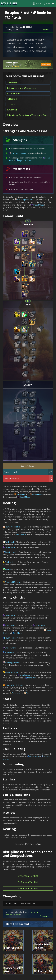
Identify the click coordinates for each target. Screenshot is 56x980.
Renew (8, 569)
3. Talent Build (14, 93)
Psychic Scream (25, 160)
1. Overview (12, 83)
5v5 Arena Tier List (28, 888)
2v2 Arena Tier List (28, 876)
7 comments (45, 29)
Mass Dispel (10, 625)
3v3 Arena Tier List (28, 882)
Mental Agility (37, 494)
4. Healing (12, 99)
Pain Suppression (19, 153)
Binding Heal (10, 562)
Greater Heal (10, 552)
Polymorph (16, 693)
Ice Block (18, 633)
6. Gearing (12, 110)
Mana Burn (10, 653)
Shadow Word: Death (14, 685)
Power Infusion (11, 672)
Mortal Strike (21, 535)
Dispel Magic (39, 205)
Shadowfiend (11, 648)
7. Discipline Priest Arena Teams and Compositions (28, 115)
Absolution (21, 494)
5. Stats (11, 104)
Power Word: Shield (13, 527)
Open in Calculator (28, 466)
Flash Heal (9, 542)
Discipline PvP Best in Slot (28, 844)
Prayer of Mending (13, 582)
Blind (28, 693)
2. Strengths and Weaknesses (21, 88)
